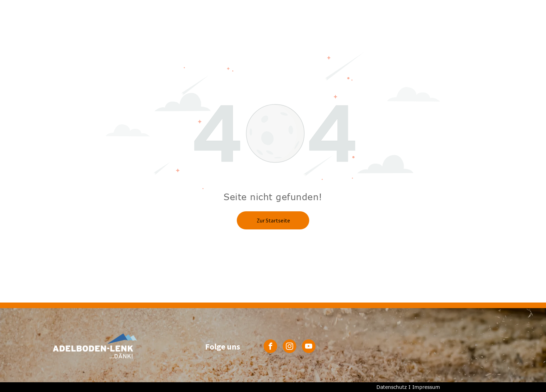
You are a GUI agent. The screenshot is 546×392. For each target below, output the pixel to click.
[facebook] (270, 347)
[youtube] (309, 347)
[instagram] (290, 347)
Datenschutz (392, 387)
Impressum (426, 387)
